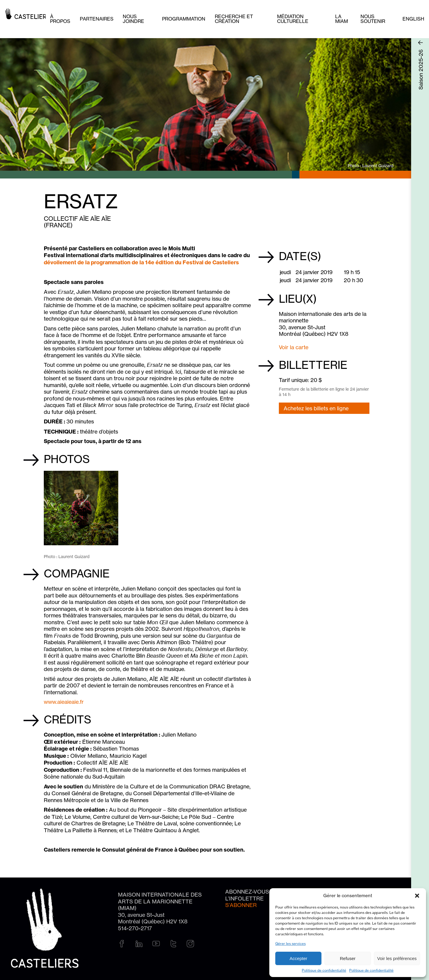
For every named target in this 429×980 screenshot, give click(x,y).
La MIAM (342, 19)
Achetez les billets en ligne (316, 408)
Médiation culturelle (293, 19)
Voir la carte (294, 347)
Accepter (298, 958)
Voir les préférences (397, 958)
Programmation (184, 19)
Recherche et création (234, 19)
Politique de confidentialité (324, 970)
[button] (417, 896)
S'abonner (241, 905)
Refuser (348, 958)
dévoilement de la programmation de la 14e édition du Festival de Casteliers (143, 262)
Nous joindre (133, 19)
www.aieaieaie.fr (64, 702)
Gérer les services (290, 943)
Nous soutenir (373, 19)
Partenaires (97, 19)
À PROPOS (60, 19)
